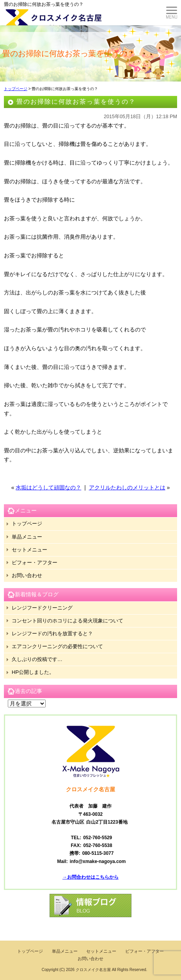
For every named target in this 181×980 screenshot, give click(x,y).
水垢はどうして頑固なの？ (48, 487)
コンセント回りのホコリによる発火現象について (67, 621)
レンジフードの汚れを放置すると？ (52, 634)
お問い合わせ (27, 575)
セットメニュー (29, 550)
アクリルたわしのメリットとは (127, 487)
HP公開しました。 (33, 672)
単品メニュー (27, 537)
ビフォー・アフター (35, 563)
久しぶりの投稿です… (37, 659)
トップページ (16, 89)
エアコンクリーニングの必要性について (57, 646)
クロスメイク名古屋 (93, 970)
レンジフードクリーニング (42, 608)
